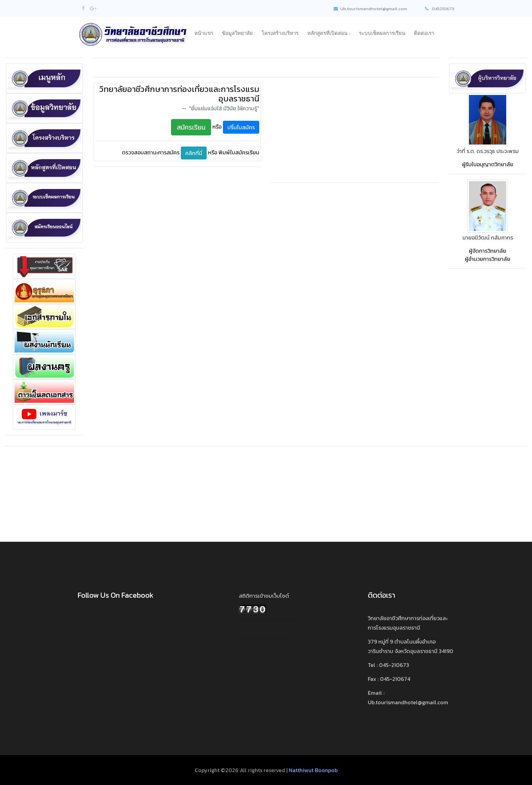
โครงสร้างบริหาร (280, 33)
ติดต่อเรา (424, 33)
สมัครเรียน (191, 127)
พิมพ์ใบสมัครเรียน (239, 152)
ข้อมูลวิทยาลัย (237, 33)
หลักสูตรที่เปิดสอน (329, 33)
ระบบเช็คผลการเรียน (382, 33)
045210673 (440, 9)
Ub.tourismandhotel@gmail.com (370, 9)
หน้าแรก (204, 33)
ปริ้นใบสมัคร (241, 127)
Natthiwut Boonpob (313, 770)
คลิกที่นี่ (194, 153)
